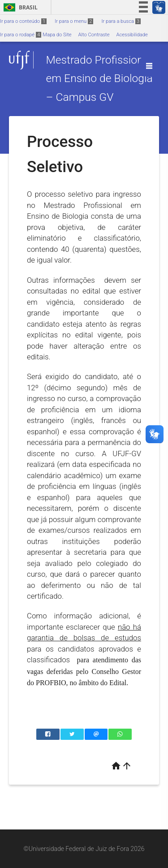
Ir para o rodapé (21, 35)
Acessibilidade (132, 35)
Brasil (19, 7)
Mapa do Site (57, 35)
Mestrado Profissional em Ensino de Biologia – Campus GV (99, 78)
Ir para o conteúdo (23, 21)
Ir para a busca (121, 21)
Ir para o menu (74, 21)
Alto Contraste (94, 35)
